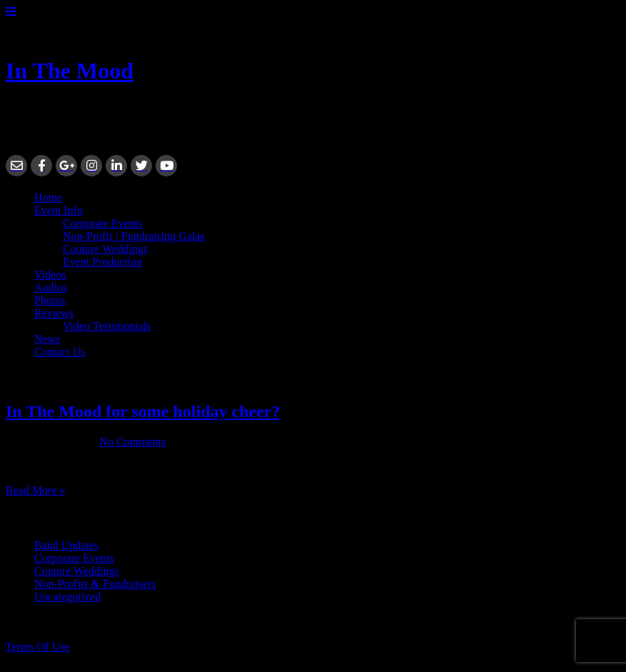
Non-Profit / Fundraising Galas (134, 236)
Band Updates (66, 545)
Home (48, 197)
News (47, 339)
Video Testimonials (107, 326)
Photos (50, 300)
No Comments (132, 442)
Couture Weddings (105, 249)
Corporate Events (103, 223)
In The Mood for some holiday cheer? (143, 411)
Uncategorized (67, 597)
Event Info (59, 210)
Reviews (54, 313)
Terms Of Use (38, 647)
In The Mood (70, 71)
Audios (51, 287)
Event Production (103, 262)
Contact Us (60, 352)
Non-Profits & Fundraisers (95, 584)
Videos (50, 275)
